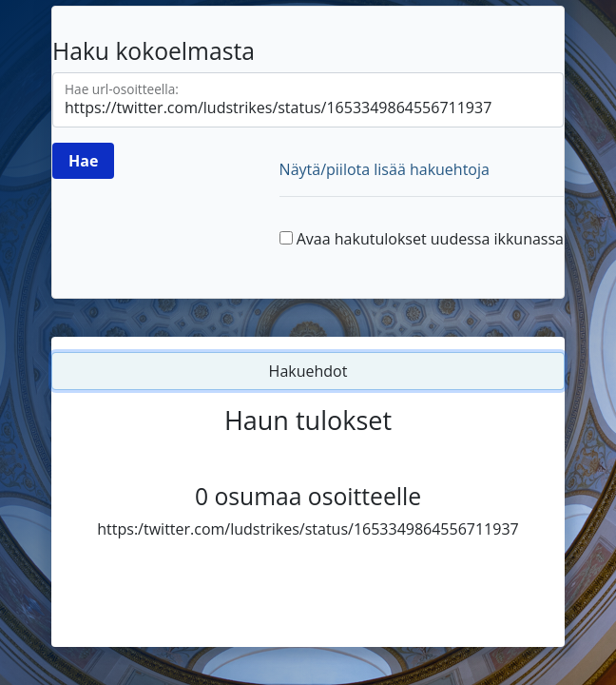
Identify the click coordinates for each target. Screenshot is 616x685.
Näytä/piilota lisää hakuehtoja (385, 169)
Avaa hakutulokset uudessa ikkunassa (430, 239)
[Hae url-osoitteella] (308, 100)
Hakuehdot (308, 371)
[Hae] (83, 161)
